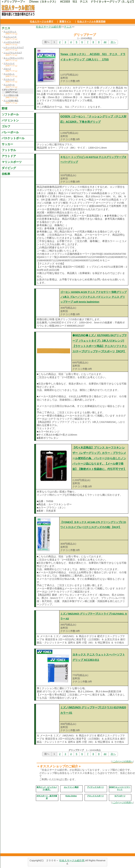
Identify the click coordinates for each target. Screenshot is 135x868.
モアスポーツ (120, 796)
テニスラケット (10, 31)
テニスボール (9, 85)
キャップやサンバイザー (14, 58)
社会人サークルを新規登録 (91, 21)
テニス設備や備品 (11, 100)
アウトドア (9, 156)
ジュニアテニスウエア (13, 53)
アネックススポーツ (95, 796)
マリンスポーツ (12, 162)
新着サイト (65, 21)
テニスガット (9, 74)
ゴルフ (6, 126)
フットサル (9, 150)
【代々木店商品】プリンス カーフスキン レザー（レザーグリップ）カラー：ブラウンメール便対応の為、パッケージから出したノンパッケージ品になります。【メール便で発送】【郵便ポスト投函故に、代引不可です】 (99, 458)
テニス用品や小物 (11, 95)
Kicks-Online (71, 796)
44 (105, 42)
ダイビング (9, 168)
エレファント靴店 (71, 787)
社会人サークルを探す (42, 21)
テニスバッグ (9, 79)
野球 (5, 109)
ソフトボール (10, 114)
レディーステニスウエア (14, 47)
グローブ (7, 69)
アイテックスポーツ (95, 787)
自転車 (6, 174)
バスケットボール (13, 138)
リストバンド (9, 63)
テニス (68, 27)
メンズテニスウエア (12, 42)
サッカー (7, 144)
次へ (113, 42)
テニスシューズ (10, 37)
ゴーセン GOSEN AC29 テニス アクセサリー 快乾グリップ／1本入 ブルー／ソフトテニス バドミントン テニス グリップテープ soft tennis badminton (93, 297)
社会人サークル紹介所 (49, 27)
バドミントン (10, 120)
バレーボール (10, 132)
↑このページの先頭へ (122, 761)
